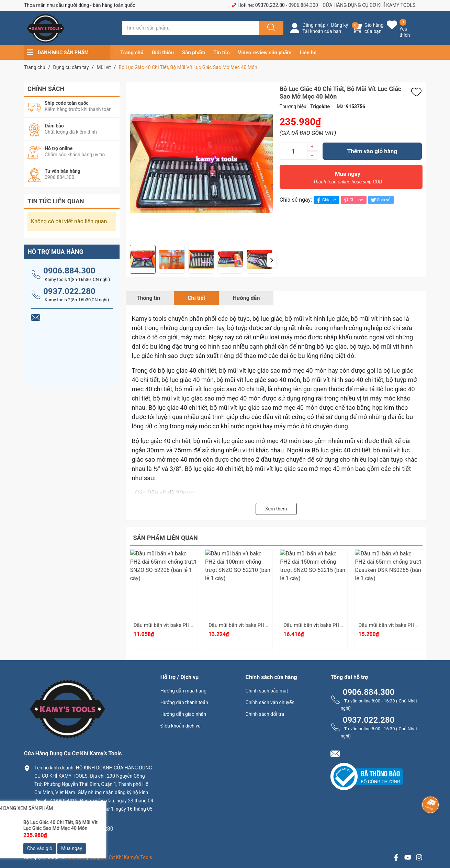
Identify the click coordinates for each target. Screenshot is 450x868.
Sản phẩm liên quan (166, 538)
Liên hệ (308, 53)
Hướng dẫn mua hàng (183, 691)
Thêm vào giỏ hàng (372, 151)
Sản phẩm (194, 53)
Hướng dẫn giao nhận (183, 714)
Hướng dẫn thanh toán (184, 702)
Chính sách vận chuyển (270, 702)
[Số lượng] (293, 151)
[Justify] (270, 28)
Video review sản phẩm (265, 53)
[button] (272, 260)
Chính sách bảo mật (267, 691)
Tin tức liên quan (56, 201)
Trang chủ (132, 53)
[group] (201, 163)
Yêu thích (405, 32)
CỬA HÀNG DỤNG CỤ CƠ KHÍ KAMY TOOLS (369, 5)
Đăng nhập (314, 25)
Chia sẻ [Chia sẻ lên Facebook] (325, 200)
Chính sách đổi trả (265, 714)
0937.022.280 (69, 291)
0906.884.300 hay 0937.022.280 (74, 829)
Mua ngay (348, 179)
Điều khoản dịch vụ (181, 726)
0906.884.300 (303, 5)
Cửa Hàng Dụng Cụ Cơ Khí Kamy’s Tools (110, 857)
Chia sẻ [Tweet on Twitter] (380, 200)
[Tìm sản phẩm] (191, 28)
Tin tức (221, 53)
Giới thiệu (163, 53)
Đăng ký (340, 25)
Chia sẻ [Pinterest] (353, 200)
